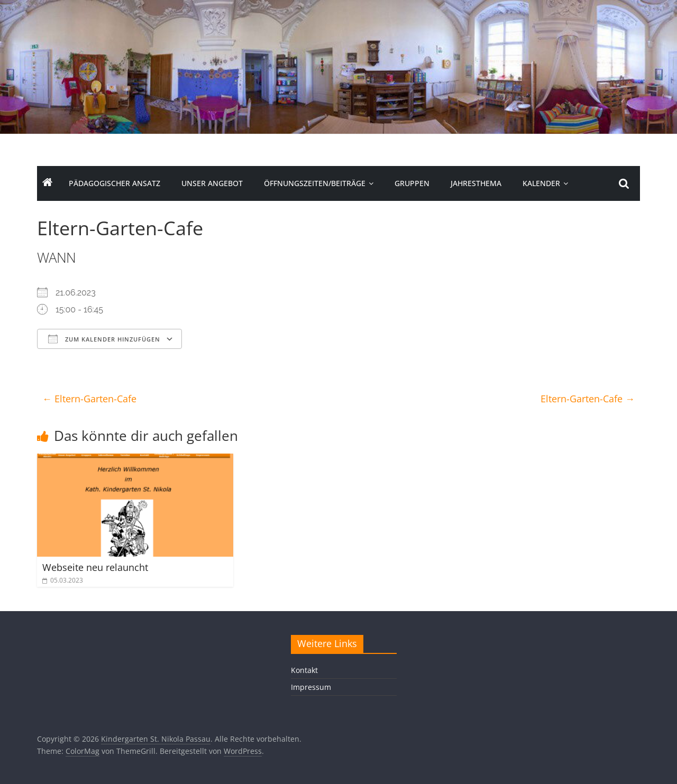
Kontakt (304, 670)
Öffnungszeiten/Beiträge (315, 183)
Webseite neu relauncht (95, 567)
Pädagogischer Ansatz (115, 183)
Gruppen (412, 183)
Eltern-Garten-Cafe (89, 399)
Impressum (311, 687)
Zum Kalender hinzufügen (104, 339)
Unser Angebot (212, 183)
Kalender (541, 183)
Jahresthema (476, 183)
